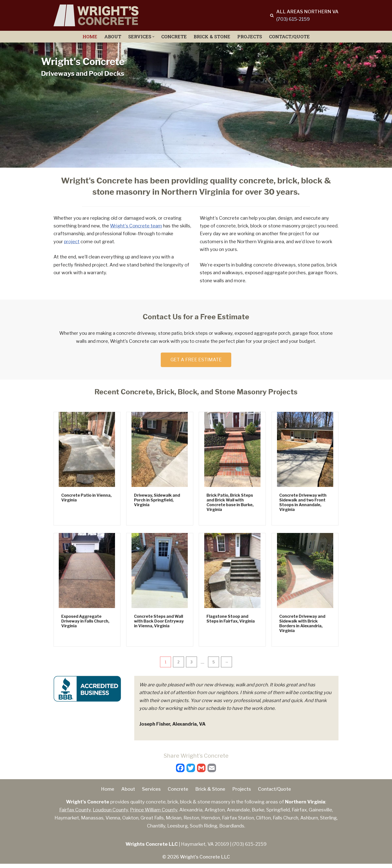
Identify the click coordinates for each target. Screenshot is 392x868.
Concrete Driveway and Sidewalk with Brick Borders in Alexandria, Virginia (302, 626)
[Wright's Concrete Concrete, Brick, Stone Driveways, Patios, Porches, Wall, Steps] (96, 15)
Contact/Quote (291, 37)
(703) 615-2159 (292, 19)
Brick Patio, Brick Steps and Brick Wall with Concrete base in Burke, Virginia (230, 505)
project (72, 242)
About (111, 37)
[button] (152, 37)
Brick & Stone (212, 37)
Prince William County (154, 814)
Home (88, 37)
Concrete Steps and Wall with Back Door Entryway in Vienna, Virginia (159, 624)
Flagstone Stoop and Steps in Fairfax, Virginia (231, 621)
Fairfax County (75, 814)
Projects (250, 37)
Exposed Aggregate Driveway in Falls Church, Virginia (85, 624)
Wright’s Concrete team (137, 226)
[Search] (270, 15)
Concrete (173, 37)
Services (149, 793)
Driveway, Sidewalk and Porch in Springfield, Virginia (157, 503)
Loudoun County (110, 814)
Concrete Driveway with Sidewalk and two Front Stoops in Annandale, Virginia (303, 505)
